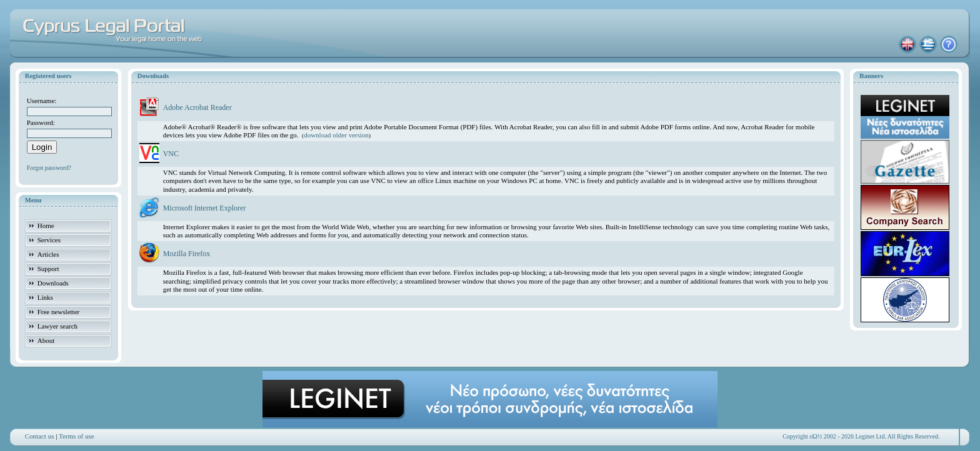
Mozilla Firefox (187, 254)
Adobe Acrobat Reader (197, 107)
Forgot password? (49, 168)
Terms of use (77, 436)
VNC (171, 154)
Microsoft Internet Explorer (205, 208)
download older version (336, 135)
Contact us (40, 436)
